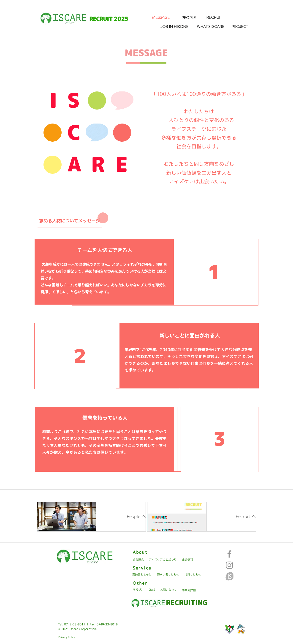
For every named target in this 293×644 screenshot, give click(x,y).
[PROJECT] (240, 27)
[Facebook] (229, 554)
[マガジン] (138, 590)
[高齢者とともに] (142, 575)
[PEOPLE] (189, 18)
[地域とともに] (193, 575)
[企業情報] (187, 560)
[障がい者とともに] (168, 575)
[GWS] (152, 590)
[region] (91, 517)
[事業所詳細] (189, 590)
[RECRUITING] (187, 602)
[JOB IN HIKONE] (174, 27)
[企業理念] (138, 560)
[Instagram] (229, 565)
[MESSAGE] (161, 18)
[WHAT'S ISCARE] (211, 27)
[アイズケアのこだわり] (163, 560)
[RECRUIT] (214, 18)
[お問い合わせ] (168, 590)
